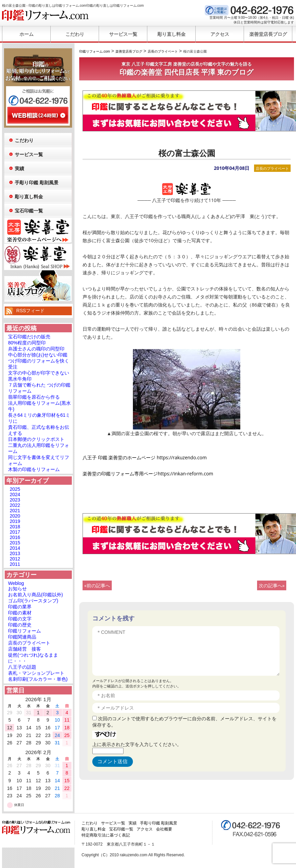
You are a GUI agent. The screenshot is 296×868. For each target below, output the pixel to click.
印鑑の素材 (20, 613)
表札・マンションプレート (36, 673)
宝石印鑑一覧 (29, 211)
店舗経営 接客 (24, 649)
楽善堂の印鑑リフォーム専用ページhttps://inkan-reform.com (148, 474)
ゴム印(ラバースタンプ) (33, 601)
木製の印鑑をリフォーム (34, 469)
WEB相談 (38, 115)
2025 (15, 489)
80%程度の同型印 (27, 343)
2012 (15, 559)
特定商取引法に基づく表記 (106, 835)
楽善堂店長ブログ (268, 34)
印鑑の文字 (20, 619)
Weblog (16, 583)
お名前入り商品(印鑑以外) (35, 595)
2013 (15, 553)
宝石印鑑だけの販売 (29, 337)
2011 (15, 564)
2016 (15, 537)
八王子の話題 (22, 667)
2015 (15, 543)
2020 (15, 516)
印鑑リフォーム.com (45, 15)
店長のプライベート (272, 168)
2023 (15, 500)
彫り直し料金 (171, 34)
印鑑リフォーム (24, 631)
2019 (15, 521)
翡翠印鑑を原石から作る (34, 397)
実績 (19, 169)
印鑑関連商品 (22, 637)
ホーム (27, 34)
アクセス (220, 34)
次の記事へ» (272, 585)
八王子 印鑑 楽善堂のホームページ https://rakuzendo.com (145, 457)
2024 (15, 494)
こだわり (75, 34)
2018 (15, 527)
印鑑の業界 (20, 607)
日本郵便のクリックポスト (36, 439)
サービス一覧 (123, 34)
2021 (15, 511)
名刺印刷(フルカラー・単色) (38, 679)
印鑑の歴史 (20, 625)
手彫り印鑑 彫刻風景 (37, 183)
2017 (15, 532)
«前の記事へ (97, 585)
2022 (15, 505)
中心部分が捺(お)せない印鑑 (38, 355)
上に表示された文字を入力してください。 (137, 744)
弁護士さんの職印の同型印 (36, 349)
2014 (15, 548)
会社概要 (164, 829)
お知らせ (17, 589)
